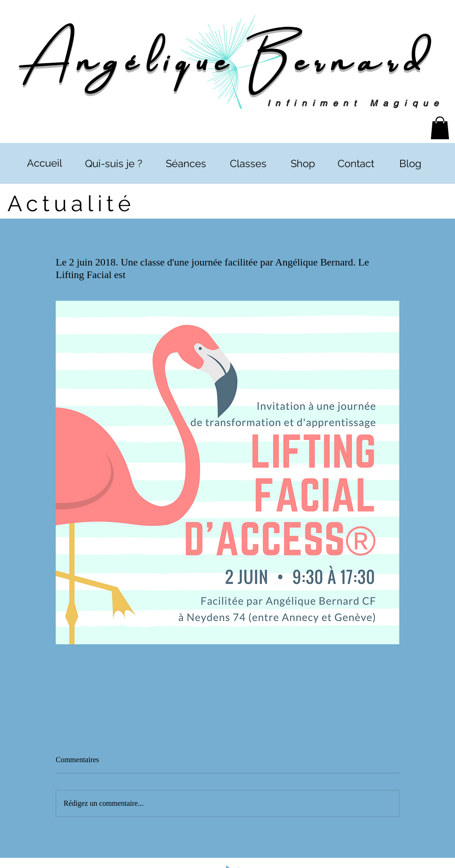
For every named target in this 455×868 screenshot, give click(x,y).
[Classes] (248, 164)
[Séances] (186, 164)
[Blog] (410, 164)
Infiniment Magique (356, 103)
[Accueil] (44, 163)
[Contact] (356, 164)
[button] (440, 128)
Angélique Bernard (227, 57)
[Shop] (303, 164)
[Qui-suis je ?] (113, 164)
